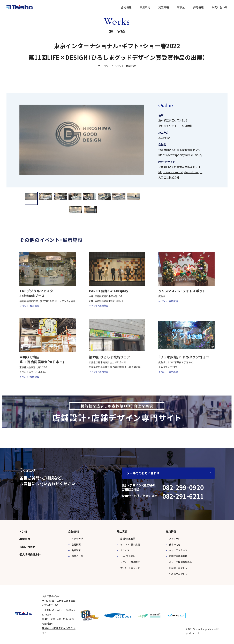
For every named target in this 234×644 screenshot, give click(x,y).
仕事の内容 (175, 544)
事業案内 (145, 7)
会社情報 (126, 7)
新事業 (181, 7)
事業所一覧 (77, 556)
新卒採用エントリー (179, 568)
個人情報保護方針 (30, 554)
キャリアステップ (178, 550)
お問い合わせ (220, 7)
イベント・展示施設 (125, 66)
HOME (23, 531)
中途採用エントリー (179, 574)
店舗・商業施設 (128, 538)
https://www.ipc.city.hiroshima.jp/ (180, 155)
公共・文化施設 (128, 556)
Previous (12, 147)
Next (222, 147)
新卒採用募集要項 (178, 556)
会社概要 (76, 544)
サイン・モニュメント (131, 568)
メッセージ (77, 538)
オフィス (125, 550)
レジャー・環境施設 (130, 562)
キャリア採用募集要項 (181, 562)
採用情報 (198, 7)
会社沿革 (76, 550)
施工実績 (164, 7)
